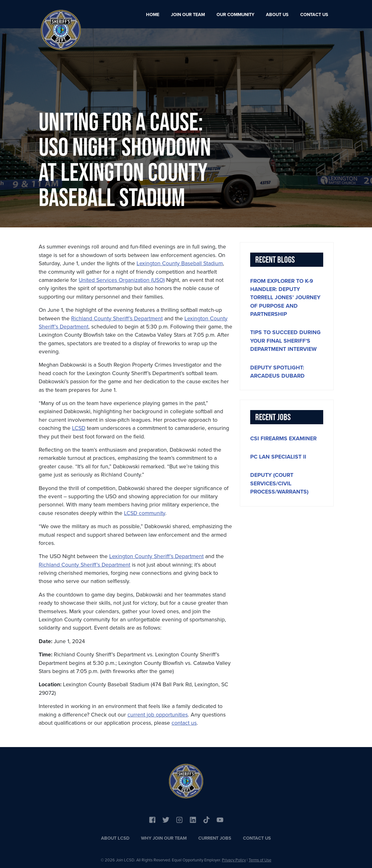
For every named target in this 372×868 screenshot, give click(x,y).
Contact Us (314, 14)
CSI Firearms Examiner (283, 438)
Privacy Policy (234, 860)
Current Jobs (215, 838)
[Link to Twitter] (166, 819)
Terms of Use (260, 860)
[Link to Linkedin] (193, 819)
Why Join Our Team (164, 838)
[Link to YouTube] (206, 819)
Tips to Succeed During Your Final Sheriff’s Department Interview (285, 341)
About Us (277, 14)
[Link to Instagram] (179, 819)
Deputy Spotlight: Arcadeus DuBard (277, 372)
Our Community (235, 14)
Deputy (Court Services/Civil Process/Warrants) (279, 483)
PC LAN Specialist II (278, 457)
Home (153, 14)
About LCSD (115, 838)
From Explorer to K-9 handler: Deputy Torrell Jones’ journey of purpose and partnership (285, 298)
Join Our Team (188, 14)
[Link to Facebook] (152, 819)
